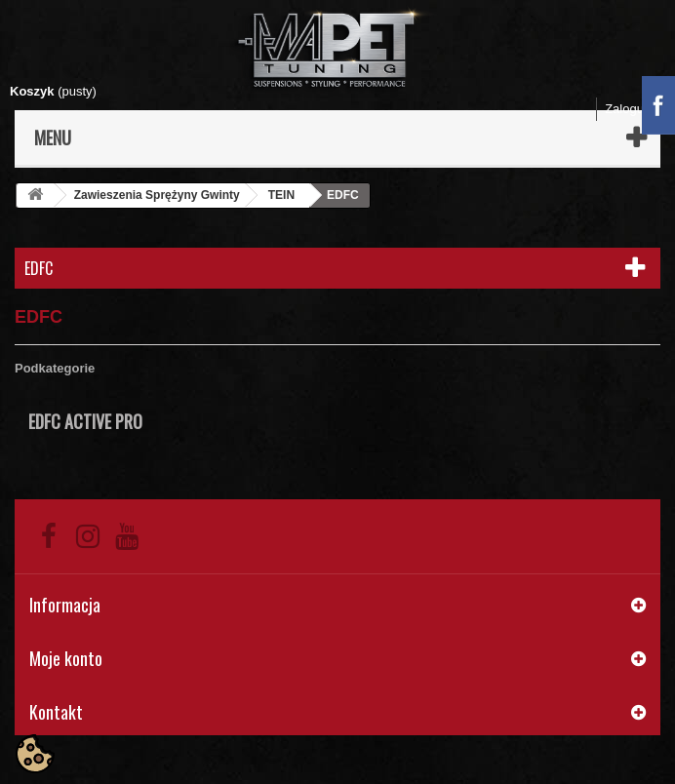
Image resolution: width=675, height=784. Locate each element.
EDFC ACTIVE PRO (85, 421)
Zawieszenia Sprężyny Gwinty (157, 195)
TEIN (281, 195)
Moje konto (66, 658)
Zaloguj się (635, 109)
